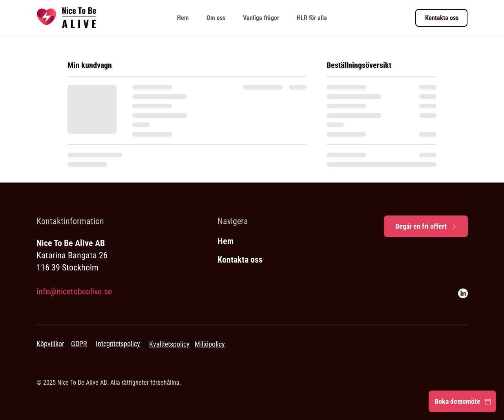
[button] (312, 18)
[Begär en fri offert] (426, 226)
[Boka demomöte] (462, 401)
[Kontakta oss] (441, 18)
